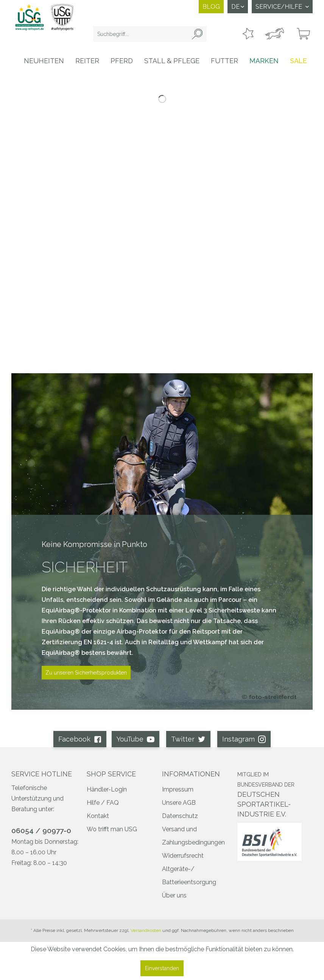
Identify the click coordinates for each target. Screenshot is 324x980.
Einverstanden (162, 968)
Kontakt (98, 816)
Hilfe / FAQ (103, 803)
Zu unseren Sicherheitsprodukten (86, 673)
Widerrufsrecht (183, 856)
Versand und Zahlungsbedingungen (193, 836)
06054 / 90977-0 (41, 830)
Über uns (174, 895)
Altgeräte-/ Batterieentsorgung (189, 876)
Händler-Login (107, 789)
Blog (211, 7)
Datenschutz (180, 816)
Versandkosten (146, 930)
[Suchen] (197, 34)
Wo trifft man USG (112, 829)
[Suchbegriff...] (150, 34)
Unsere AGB (179, 803)
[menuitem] (150, 34)
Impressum (178, 789)
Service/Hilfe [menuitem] (280, 7)
